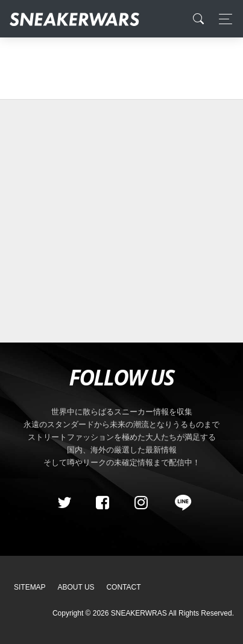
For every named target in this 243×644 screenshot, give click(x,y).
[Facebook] (103, 503)
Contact (123, 587)
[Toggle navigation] (222, 19)
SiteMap (30, 587)
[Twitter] (64, 503)
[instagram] (140, 503)
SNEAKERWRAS (139, 613)
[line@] (179, 503)
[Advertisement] (117, 221)
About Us (76, 587)
